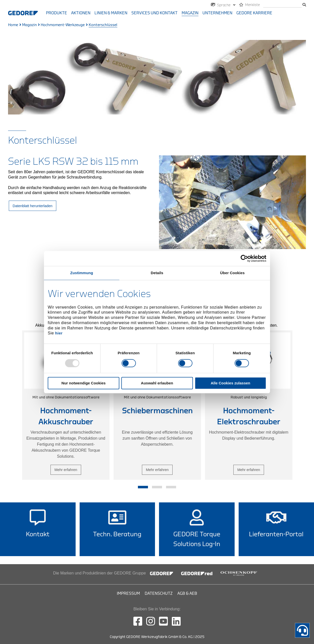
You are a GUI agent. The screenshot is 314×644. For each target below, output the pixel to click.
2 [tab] (157, 487)
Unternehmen (217, 13)
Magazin (190, 13)
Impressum (128, 594)
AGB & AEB (187, 594)
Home (13, 25)
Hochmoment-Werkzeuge (63, 25)
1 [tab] (143, 487)
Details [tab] (157, 273)
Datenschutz (159, 594)
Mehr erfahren (66, 470)
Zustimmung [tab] (82, 273)
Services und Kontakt (154, 13)
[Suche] (282, 5)
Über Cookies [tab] (232, 273)
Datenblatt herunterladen (32, 206)
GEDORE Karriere (254, 13)
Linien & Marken (111, 13)
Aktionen (81, 13)
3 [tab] (171, 487)
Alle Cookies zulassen (231, 383)
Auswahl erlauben (157, 383)
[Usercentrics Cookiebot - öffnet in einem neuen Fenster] (244, 258)
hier (59, 333)
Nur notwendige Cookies (84, 383)
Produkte (57, 13)
